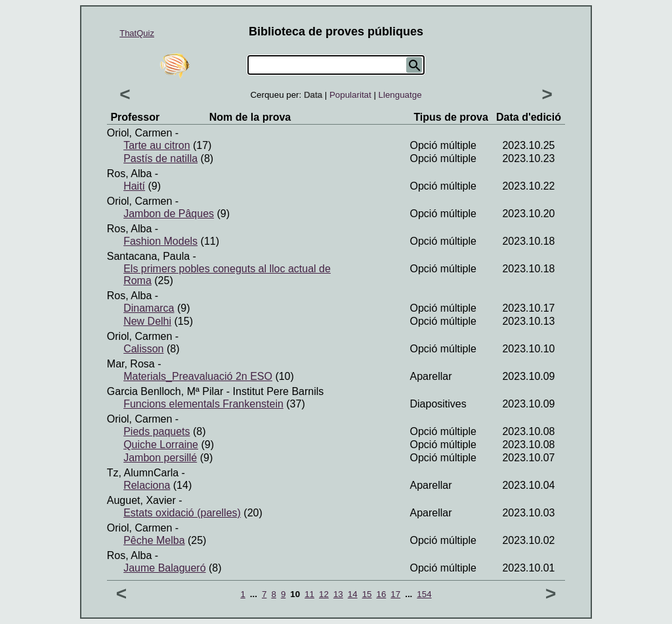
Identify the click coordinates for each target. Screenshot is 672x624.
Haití (134, 186)
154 (424, 594)
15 (367, 594)
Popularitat (350, 95)
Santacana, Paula (148, 256)
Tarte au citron (157, 145)
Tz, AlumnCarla (143, 473)
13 (338, 594)
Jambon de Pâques (169, 214)
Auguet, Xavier (141, 500)
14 (353, 594)
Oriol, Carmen (140, 133)
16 (381, 594)
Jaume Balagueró (164, 568)
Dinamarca (149, 308)
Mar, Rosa (131, 364)
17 (395, 594)
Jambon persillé (160, 458)
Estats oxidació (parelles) (182, 513)
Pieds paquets (157, 431)
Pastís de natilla (160, 158)
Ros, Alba (129, 174)
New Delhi (147, 321)
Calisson (143, 349)
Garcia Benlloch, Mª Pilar (165, 391)
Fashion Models (160, 241)
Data (313, 95)
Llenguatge (400, 95)
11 (309, 594)
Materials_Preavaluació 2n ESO (198, 376)
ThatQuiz (137, 33)
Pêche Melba (154, 540)
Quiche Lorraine (161, 445)
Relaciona (147, 485)
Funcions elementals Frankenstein (203, 404)
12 (324, 594)
